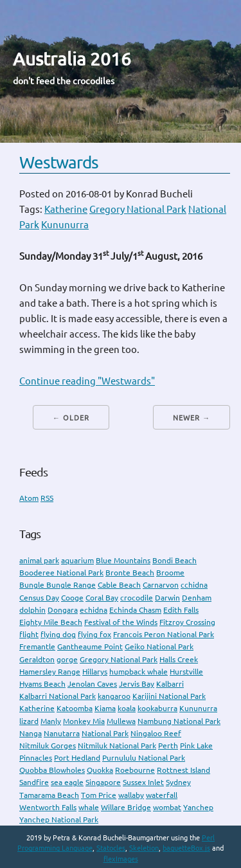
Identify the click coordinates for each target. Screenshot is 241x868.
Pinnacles (36, 758)
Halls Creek (179, 659)
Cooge (72, 598)
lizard (29, 721)
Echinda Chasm (135, 610)
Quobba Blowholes (52, 770)
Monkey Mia (84, 721)
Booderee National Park (61, 573)
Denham (197, 598)
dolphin (32, 610)
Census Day (39, 598)
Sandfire (34, 782)
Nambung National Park (179, 721)
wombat (167, 807)
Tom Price (99, 795)
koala (127, 708)
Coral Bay (102, 598)
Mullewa (121, 721)
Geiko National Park (159, 646)
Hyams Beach (42, 684)
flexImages (121, 859)
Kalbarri (170, 684)
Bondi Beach (174, 560)
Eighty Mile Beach (51, 622)
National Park (105, 733)
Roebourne (135, 770)
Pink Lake (196, 746)
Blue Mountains (123, 560)
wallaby (131, 795)
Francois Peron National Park (164, 634)
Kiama (105, 708)
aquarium (77, 560)
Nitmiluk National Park (117, 746)
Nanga (31, 733)
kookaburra (157, 708)
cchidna (194, 585)
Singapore (103, 782)
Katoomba (75, 708)
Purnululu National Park (144, 758)
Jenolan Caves (92, 684)
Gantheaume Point (90, 646)
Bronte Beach (130, 573)
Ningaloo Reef (156, 733)
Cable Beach (119, 585)
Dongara (63, 610)
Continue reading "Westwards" (87, 381)
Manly (51, 721)
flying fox (94, 634)
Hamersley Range (50, 672)
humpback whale (138, 672)
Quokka (100, 770)
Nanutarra (62, 733)
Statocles (111, 848)
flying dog (58, 634)
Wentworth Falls (48, 807)
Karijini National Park (169, 696)
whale (89, 807)
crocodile (137, 598)
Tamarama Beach (49, 795)
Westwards (59, 162)
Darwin (167, 598)
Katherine (66, 209)
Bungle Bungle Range (58, 585)
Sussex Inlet (143, 782)
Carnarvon (161, 585)
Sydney (178, 782)
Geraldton (37, 659)
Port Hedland (77, 758)
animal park (39, 560)
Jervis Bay (137, 684)
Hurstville (186, 672)
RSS (47, 498)
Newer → (192, 418)
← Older (71, 418)
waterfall (162, 795)
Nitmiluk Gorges (48, 746)
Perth (168, 746)
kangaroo (114, 696)
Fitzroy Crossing (187, 622)
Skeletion (144, 848)
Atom (29, 498)
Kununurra (65, 225)
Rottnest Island (183, 770)
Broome (170, 573)
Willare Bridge (126, 807)
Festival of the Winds (121, 622)
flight (29, 634)
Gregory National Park (138, 209)
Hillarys (95, 672)
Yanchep (198, 807)
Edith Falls (181, 610)
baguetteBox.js (186, 848)
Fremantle (37, 646)
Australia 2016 (72, 59)
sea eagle (67, 782)
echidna (94, 610)
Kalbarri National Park (58, 696)
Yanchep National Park (59, 819)
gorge (67, 659)
